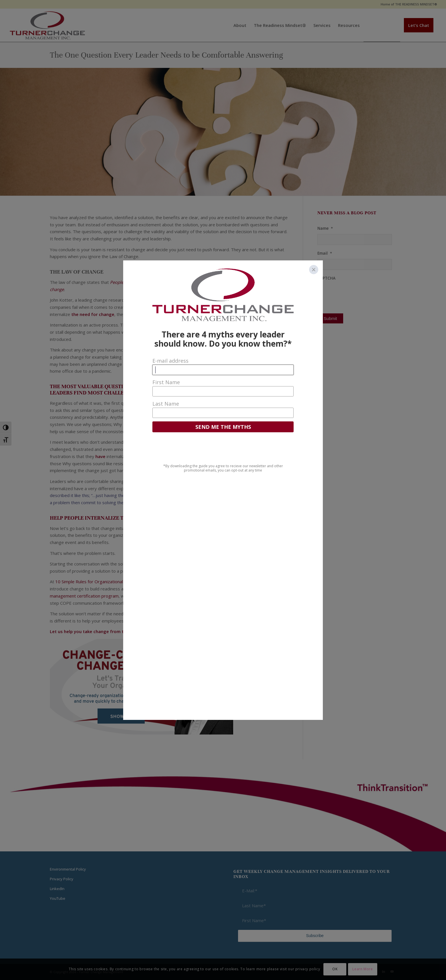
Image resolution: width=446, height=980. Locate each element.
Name (325, 228)
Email (325, 253)
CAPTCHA (326, 278)
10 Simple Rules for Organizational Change (96, 582)
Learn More (363, 969)
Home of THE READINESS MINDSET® (409, 4)
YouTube (58, 898)
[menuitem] (407, 4)
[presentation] (361, 295)
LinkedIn (57, 889)
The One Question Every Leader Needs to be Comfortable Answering (166, 55)
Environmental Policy (68, 869)
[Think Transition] (47, 25)
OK (335, 969)
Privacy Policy (62, 879)
